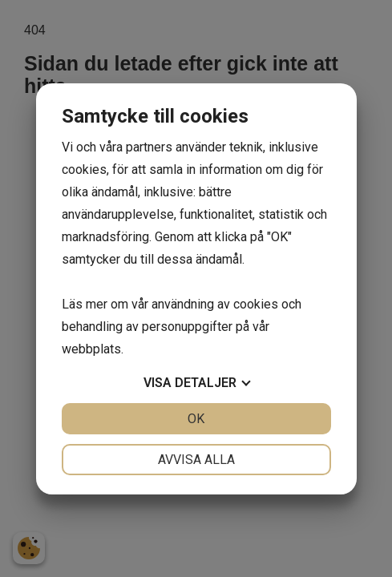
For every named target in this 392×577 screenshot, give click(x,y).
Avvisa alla (196, 460)
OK (196, 419)
